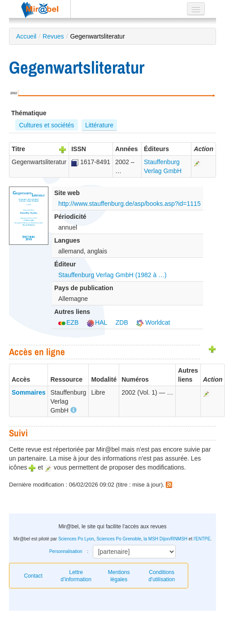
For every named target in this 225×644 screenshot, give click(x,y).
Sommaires (28, 392)
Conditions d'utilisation (162, 576)
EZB (68, 322)
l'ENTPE (202, 539)
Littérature (99, 125)
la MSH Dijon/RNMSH (165, 539)
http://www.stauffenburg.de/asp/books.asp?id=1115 (130, 204)
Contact (33, 576)
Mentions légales (119, 576)
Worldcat (153, 322)
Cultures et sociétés (46, 125)
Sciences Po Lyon (76, 539)
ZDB (122, 322)
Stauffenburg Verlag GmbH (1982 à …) (112, 275)
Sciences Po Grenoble (119, 539)
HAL (97, 322)
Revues (53, 36)
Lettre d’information (76, 576)
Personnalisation (66, 551)
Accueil (26, 36)
